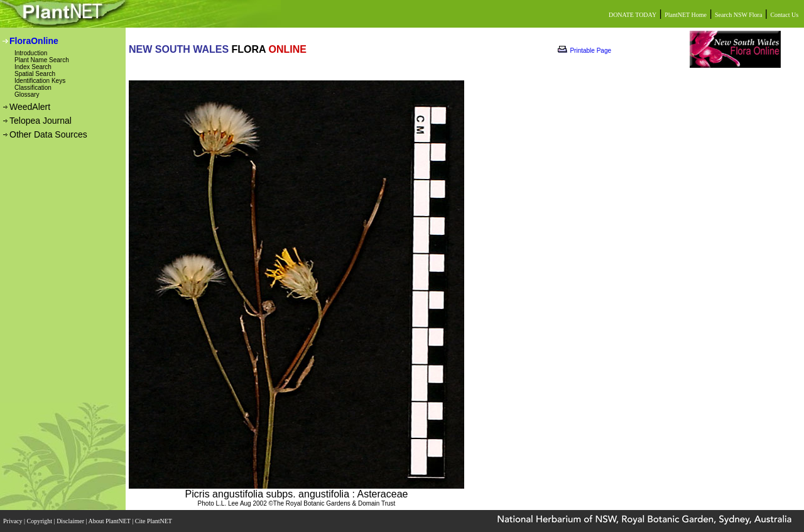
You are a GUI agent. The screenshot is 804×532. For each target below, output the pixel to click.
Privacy (14, 521)
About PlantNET (110, 521)
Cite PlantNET (154, 521)
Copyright (41, 521)
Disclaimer (71, 521)
